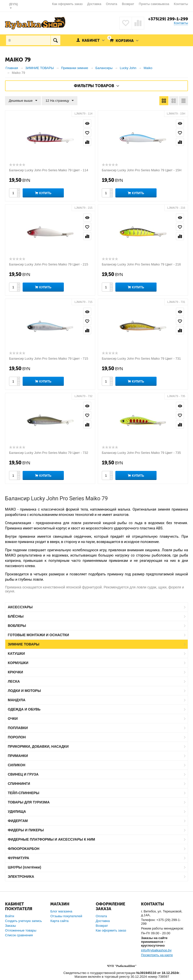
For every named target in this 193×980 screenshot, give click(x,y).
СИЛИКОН (17, 765)
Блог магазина (61, 911)
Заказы (10, 926)
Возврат (128, 4)
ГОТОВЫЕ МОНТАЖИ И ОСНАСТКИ (38, 635)
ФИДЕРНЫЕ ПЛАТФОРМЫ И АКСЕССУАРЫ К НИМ (51, 839)
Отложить (87, 133)
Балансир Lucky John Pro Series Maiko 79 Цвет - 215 (49, 264)
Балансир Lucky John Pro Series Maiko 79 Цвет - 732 (49, 453)
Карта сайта (59, 921)
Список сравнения (19, 935)
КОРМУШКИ (18, 663)
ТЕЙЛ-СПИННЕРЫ (23, 793)
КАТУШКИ (16, 654)
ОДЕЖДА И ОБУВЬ (24, 709)
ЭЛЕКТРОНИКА (21, 877)
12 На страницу (60, 101)
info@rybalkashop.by (156, 950)
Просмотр (87, 123)
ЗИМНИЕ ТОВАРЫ (24, 644)
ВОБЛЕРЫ (17, 626)
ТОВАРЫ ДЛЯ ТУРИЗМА (29, 802)
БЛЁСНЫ (16, 616)
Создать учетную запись (23, 921)
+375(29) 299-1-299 (168, 19)
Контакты (181, 4)
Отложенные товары (21, 930)
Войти (10, 916)
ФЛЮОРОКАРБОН (24, 849)
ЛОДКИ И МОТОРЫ (24, 691)
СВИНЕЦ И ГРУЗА (23, 774)
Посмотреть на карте (157, 955)
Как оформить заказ (67, 4)
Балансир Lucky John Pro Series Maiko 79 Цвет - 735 (141, 453)
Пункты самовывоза (154, 4)
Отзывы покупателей (66, 916)
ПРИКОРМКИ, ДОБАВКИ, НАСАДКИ (38, 746)
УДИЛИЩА (17, 811)
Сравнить (87, 142)
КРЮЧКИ (15, 672)
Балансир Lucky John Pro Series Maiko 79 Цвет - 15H (142, 170)
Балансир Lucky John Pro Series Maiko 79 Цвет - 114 (49, 170)
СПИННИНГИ (19, 784)
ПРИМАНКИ (18, 756)
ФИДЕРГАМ (18, 821)
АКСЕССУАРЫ (20, 607)
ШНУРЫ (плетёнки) (25, 867)
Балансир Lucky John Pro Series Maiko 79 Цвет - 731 (141, 359)
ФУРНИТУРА (18, 858)
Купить (45, 193)
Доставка (94, 4)
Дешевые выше (23, 101)
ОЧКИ (13, 719)
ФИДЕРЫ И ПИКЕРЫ (26, 830)
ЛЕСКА (14, 681)
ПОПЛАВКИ (18, 728)
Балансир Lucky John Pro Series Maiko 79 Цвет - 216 (141, 264)
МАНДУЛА (17, 700)
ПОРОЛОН (17, 737)
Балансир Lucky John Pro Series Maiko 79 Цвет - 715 (49, 359)
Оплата (112, 4)
